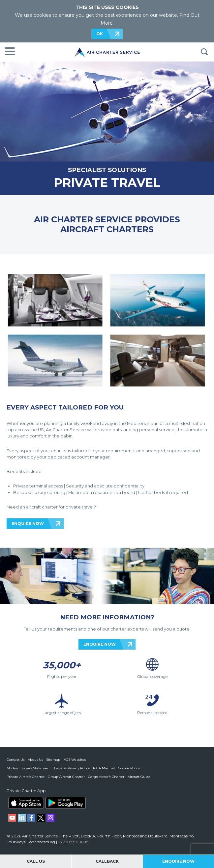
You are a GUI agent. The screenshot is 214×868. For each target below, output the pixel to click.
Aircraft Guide (139, 777)
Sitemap (53, 760)
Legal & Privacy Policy (72, 768)
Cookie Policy (129, 768)
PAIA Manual (104, 768)
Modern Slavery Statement (29, 768)
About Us (35, 760)
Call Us (36, 861)
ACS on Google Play (66, 803)
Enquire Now (178, 861)
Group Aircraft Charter (66, 777)
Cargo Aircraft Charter (106, 777)
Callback (107, 861)
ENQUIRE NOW (28, 523)
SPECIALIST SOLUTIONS (107, 170)
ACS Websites (75, 760)
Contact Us (15, 760)
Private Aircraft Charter (26, 777)
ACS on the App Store (26, 803)
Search (204, 52)
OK (100, 34)
